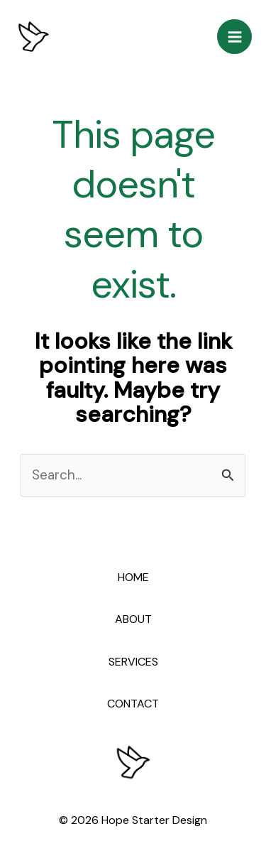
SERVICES (133, 662)
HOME (133, 577)
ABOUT (133, 619)
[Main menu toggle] (234, 37)
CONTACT (133, 704)
